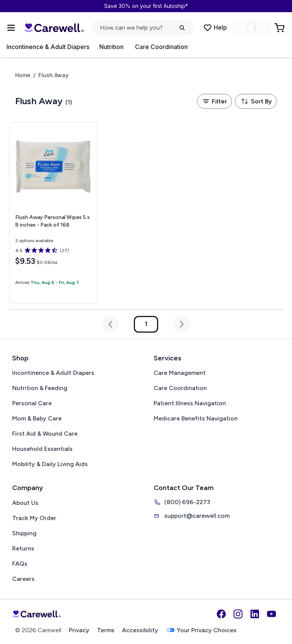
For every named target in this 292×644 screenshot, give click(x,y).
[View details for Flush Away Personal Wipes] (53, 213)
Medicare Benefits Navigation (196, 418)
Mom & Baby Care (37, 418)
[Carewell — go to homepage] (54, 28)
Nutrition (111, 47)
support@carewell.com (192, 516)
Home (23, 75)
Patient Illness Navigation (190, 403)
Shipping (24, 533)
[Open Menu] (11, 28)
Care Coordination (161, 47)
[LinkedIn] (255, 614)
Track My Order (34, 518)
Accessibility (140, 630)
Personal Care (32, 403)
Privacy (79, 630)
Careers (23, 579)
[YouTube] (271, 614)
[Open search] (143, 28)
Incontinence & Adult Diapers (48, 47)
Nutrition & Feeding (40, 388)
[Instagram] (238, 614)
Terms (106, 630)
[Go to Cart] (280, 28)
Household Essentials (42, 449)
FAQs (20, 564)
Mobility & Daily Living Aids (50, 464)
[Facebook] (221, 614)
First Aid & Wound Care (45, 434)
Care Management (180, 373)
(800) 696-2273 (182, 502)
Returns (23, 548)
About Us (25, 503)
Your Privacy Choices (201, 630)
